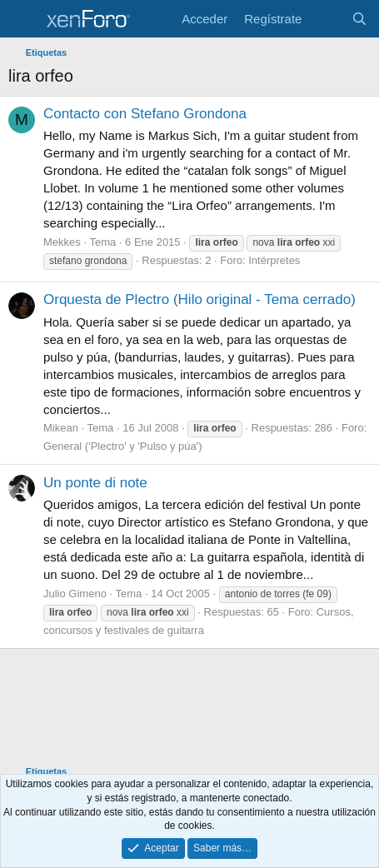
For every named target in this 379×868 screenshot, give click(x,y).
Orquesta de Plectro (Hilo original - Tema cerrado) (199, 299)
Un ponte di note (95, 483)
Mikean (61, 428)
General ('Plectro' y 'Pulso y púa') (123, 446)
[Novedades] (326, 19)
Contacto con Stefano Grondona (145, 114)
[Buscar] (359, 19)
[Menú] (23, 19)
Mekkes (62, 242)
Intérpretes (274, 260)
